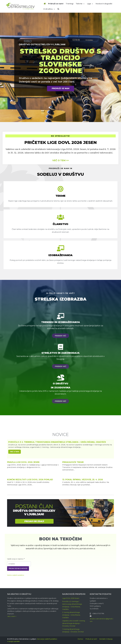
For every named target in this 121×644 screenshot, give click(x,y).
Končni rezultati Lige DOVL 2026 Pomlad (30, 480)
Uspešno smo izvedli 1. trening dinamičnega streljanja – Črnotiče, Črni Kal (74, 623)
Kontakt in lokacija (106, 639)
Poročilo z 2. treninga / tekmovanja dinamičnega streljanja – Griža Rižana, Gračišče (57, 442)
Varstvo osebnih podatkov (16, 575)
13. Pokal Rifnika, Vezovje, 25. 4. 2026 (83, 480)
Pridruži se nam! (56, 4)
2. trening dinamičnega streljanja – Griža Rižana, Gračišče (71, 615)
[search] (58, 9)
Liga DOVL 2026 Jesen (71, 598)
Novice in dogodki (104, 4)
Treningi (70, 4)
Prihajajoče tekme (73, 462)
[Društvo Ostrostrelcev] (20, 6)
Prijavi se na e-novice (18, 568)
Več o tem (15, 452)
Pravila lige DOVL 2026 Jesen (23, 462)
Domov (80, 639)
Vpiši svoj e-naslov (16, 559)
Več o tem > (12, 616)
